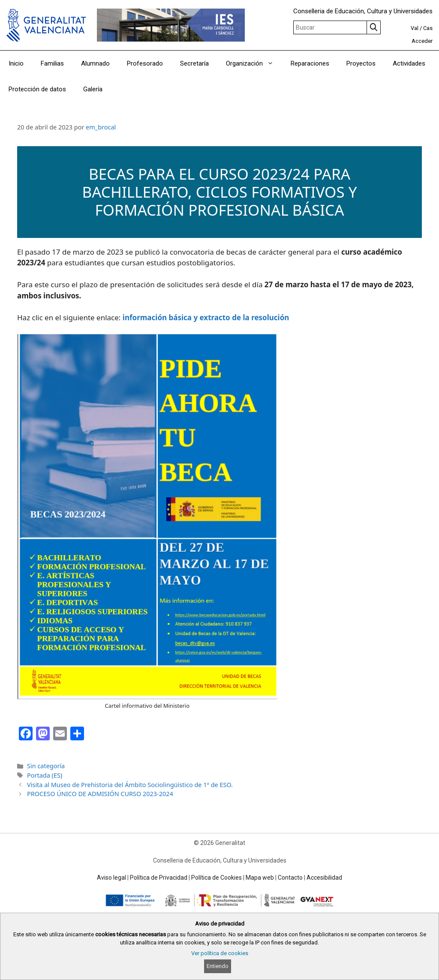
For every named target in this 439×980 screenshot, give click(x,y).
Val (415, 28)
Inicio (16, 63)
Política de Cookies (216, 878)
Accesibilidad (324, 878)
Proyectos (361, 63)
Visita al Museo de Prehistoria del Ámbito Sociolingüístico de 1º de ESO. (130, 785)
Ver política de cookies (220, 953)
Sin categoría (46, 766)
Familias (52, 63)
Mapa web (260, 878)
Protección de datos (37, 89)
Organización (254, 63)
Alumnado (95, 63)
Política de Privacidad (159, 878)
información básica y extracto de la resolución (206, 317)
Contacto (290, 878)
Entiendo (218, 966)
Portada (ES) (45, 775)
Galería (93, 89)
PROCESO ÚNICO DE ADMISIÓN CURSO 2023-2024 (100, 794)
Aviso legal (111, 878)
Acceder (422, 41)
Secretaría (194, 63)
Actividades (409, 63)
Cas (428, 28)
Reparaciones (310, 63)
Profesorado (145, 63)
